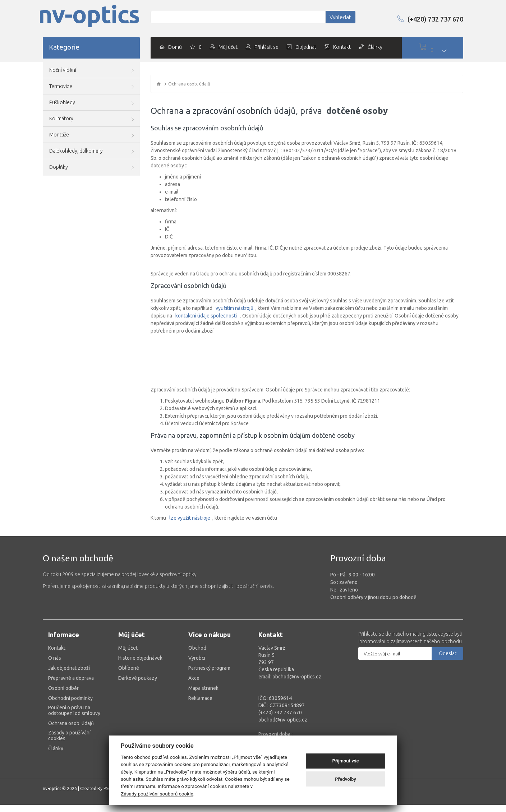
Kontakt (57, 648)
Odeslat (448, 653)
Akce (194, 678)
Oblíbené (129, 668)
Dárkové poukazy (138, 678)
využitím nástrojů (234, 308)
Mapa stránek (203, 688)
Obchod (197, 648)
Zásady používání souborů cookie (157, 794)
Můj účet (128, 648)
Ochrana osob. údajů (71, 723)
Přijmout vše (346, 761)
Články (56, 748)
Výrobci (197, 658)
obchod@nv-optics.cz (283, 720)
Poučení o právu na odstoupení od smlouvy (74, 710)
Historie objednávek (140, 658)
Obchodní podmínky (70, 698)
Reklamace (200, 698)
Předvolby (346, 779)
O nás (55, 658)
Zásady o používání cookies (69, 736)
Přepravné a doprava (71, 678)
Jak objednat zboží (69, 668)
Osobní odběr (63, 688)
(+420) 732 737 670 (424, 19)
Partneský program (209, 668)
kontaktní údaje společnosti (206, 316)
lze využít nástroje (190, 518)
